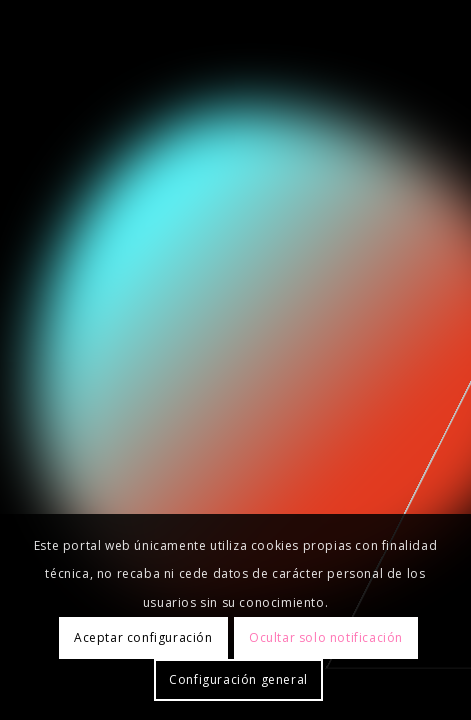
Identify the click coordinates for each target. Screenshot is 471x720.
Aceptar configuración (143, 637)
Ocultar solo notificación (326, 637)
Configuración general (238, 679)
